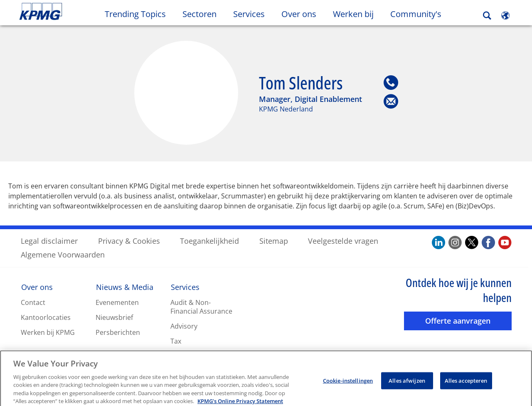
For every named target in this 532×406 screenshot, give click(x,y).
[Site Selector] (505, 15)
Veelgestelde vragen (343, 240)
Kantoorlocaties (46, 317)
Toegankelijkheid (209, 240)
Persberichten (118, 332)
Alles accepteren (466, 388)
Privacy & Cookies (129, 240)
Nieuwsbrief (114, 317)
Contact (33, 302)
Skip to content (65, 12)
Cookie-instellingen (348, 388)
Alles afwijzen (407, 388)
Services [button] (249, 14)
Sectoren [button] (199, 14)
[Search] (487, 16)
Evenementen (117, 302)
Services (185, 287)
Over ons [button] (299, 14)
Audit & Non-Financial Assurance (201, 306)
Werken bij (357, 14)
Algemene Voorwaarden (63, 254)
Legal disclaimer (49, 240)
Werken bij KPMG (48, 332)
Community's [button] (416, 14)
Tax (176, 341)
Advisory (184, 326)
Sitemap (274, 240)
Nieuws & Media (125, 287)
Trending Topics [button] (135, 14)
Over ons (37, 287)
